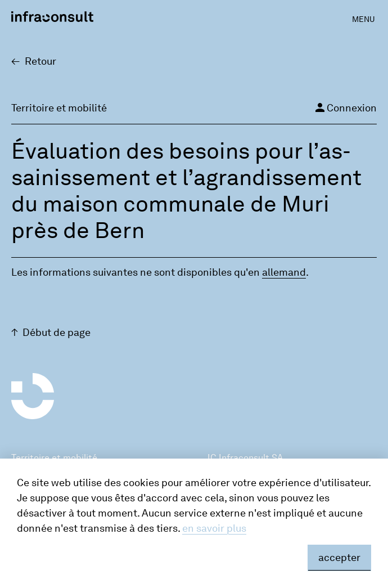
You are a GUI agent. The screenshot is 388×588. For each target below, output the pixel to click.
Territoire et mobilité (54, 458)
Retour (40, 61)
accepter (339, 558)
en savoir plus (214, 528)
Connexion (345, 107)
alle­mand (284, 272)
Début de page (57, 333)
